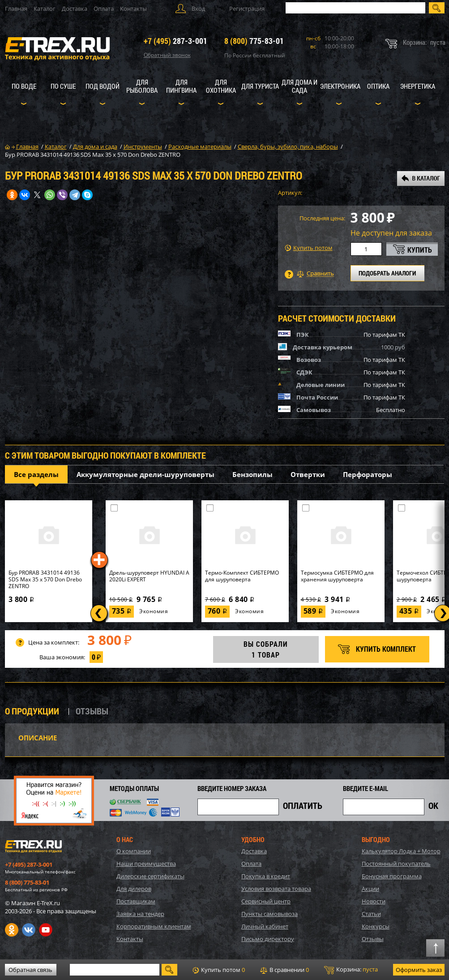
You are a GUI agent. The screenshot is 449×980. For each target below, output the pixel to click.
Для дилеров (134, 889)
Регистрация (247, 9)
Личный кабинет (265, 926)
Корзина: (351, 970)
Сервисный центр (266, 901)
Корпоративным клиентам (154, 926)
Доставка (75, 9)
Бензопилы (252, 474)
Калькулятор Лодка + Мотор (401, 851)
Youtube (46, 930)
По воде (24, 86)
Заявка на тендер (140, 914)
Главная (16, 9)
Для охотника (221, 86)
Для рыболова (142, 86)
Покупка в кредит (266, 876)
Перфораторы (368, 474)
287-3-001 (175, 41)
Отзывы (373, 939)
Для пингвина (181, 86)
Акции (370, 889)
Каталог (45, 9)
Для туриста (260, 86)
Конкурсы (376, 926)
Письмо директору (268, 939)
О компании (134, 851)
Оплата (104, 9)
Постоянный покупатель (396, 864)
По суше (63, 86)
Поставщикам (136, 901)
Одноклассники (12, 930)
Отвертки (308, 474)
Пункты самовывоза (269, 914)
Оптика (378, 86)
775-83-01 (254, 41)
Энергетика (418, 86)
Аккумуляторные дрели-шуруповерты (145, 474)
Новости (374, 901)
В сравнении (284, 970)
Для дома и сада (299, 86)
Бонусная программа (392, 876)
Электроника (340, 86)
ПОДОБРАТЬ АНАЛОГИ (387, 273)
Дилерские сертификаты (150, 876)
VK (29, 930)
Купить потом (309, 248)
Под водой (103, 86)
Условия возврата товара (276, 889)
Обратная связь (30, 970)
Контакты (133, 9)
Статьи (371, 914)
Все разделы (36, 474)
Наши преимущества (146, 864)
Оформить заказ (419, 970)
